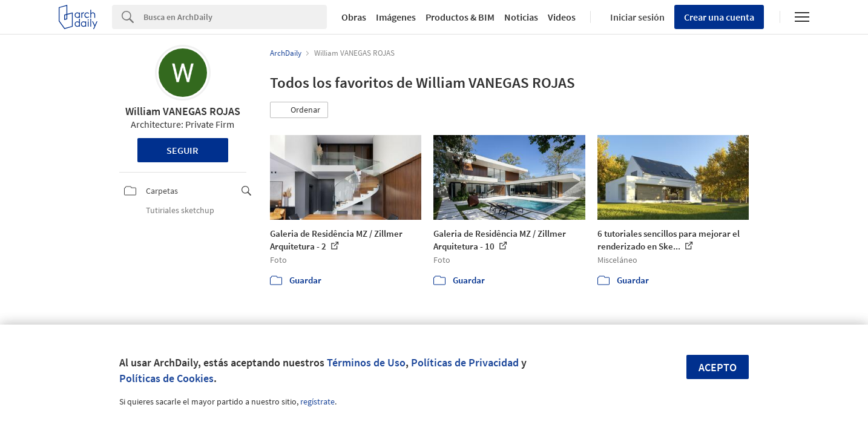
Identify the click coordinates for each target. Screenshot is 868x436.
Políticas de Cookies (166, 378)
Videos (562, 17)
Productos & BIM (460, 17)
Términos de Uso (366, 362)
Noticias (521, 17)
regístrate (317, 401)
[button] (299, 110)
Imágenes (396, 17)
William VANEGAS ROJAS (183, 111)
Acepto (718, 367)
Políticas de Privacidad (465, 362)
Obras (354, 17)
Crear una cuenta (719, 17)
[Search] (235, 17)
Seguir (182, 150)
